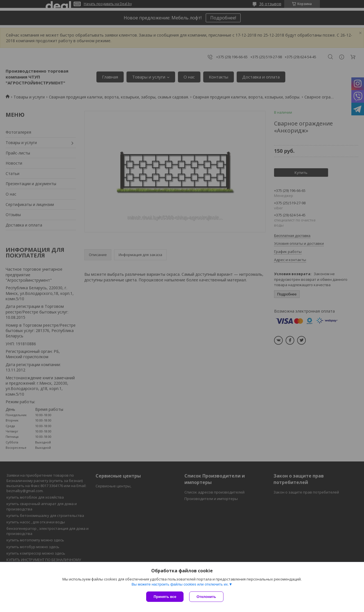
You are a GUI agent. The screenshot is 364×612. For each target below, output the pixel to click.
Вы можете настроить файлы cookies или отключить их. (180, 584)
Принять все (165, 597)
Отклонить (206, 597)
